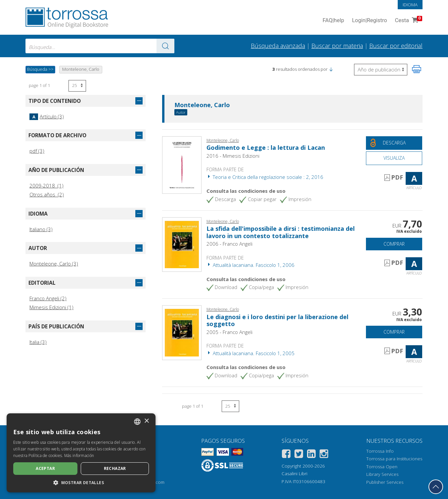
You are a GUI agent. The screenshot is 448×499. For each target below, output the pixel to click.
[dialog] (81, 453)
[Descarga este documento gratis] (394, 143)
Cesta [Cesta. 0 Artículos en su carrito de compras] (408, 21)
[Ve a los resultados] (165, 46)
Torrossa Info (380, 451)
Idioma (410, 5)
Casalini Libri (294, 474)
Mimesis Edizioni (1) (51, 307)
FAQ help (333, 21)
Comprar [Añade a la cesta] (394, 244)
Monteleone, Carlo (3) (54, 264)
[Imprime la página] (417, 69)
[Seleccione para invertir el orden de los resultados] (381, 70)
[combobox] (100, 46)
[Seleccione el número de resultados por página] (77, 86)
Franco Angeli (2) (48, 298)
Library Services (382, 474)
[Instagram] (324, 455)
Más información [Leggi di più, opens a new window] (79, 456)
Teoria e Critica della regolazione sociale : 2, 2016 (265, 177)
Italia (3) (38, 342)
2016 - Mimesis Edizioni (233, 156)
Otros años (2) (47, 194)
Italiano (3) (41, 229)
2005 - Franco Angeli (229, 332)
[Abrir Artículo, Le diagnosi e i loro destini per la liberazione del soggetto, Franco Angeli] (182, 332)
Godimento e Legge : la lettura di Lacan (266, 147)
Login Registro (370, 21)
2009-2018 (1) (46, 186)
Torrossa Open (382, 467)
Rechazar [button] (115, 468)
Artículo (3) (47, 116)
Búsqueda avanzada (278, 46)
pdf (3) (37, 151)
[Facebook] (286, 455)
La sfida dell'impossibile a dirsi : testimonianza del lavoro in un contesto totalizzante (281, 232)
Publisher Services (385, 482)
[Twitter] (299, 455)
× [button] (146, 421)
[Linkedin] (311, 455)
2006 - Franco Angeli (229, 244)
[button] (331, 69)
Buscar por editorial (396, 46)
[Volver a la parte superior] (436, 487)
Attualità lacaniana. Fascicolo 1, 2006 (250, 265)
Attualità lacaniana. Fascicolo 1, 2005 (250, 353)
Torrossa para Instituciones (394, 459)
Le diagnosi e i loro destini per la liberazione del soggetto (277, 320)
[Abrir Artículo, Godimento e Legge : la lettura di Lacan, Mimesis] (182, 164)
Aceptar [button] (45, 468)
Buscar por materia (337, 46)
